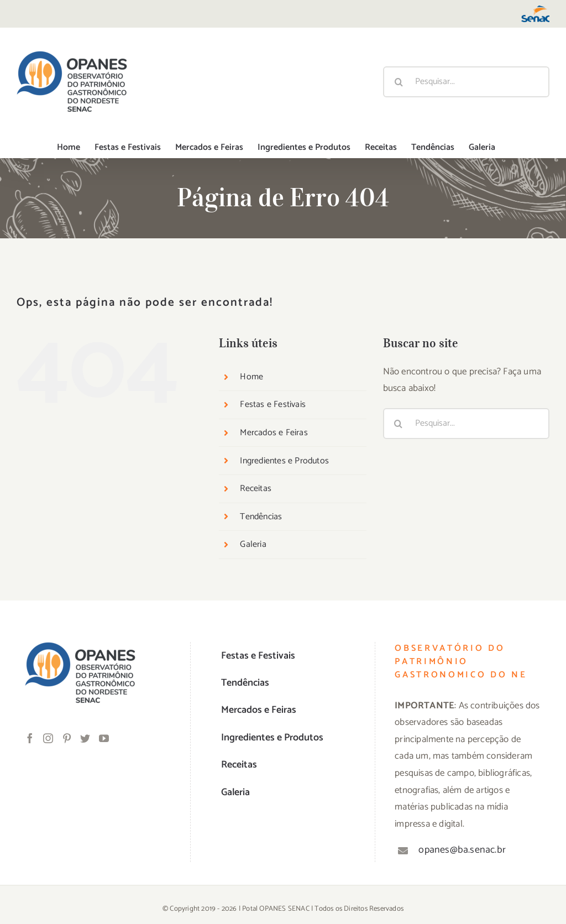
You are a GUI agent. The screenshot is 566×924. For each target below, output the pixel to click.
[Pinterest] (67, 738)
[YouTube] (104, 738)
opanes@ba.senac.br (462, 850)
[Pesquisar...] (466, 82)
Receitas (256, 489)
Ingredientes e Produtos (284, 461)
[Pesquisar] (399, 82)
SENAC (299, 909)
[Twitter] (85, 738)
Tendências (261, 517)
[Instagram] (48, 738)
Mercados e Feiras (274, 433)
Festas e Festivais (273, 404)
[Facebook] (30, 738)
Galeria (253, 544)
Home (251, 377)
